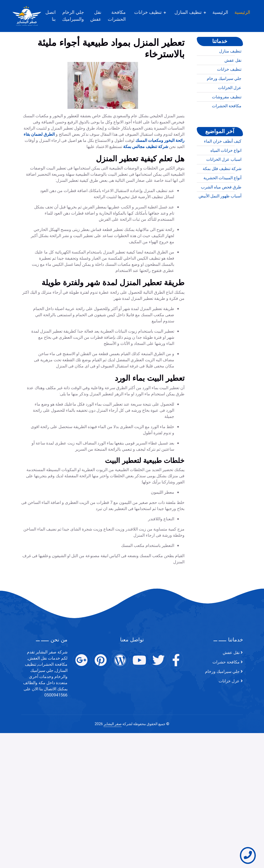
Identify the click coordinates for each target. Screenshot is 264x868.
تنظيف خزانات (152, 12)
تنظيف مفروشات (227, 116)
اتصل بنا (54, 16)
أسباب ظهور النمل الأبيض (220, 215)
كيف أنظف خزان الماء (223, 160)
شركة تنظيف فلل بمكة (222, 187)
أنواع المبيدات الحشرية (222, 197)
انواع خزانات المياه (226, 169)
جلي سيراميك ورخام (224, 97)
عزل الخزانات (230, 107)
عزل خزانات (229, 681)
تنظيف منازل (230, 70)
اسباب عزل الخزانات (224, 178)
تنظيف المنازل (192, 12)
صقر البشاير (113, 724)
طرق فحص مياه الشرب (221, 206)
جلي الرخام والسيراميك (77, 16)
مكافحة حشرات (226, 662)
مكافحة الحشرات (121, 16)
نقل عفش (100, 16)
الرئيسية (246, 12)
